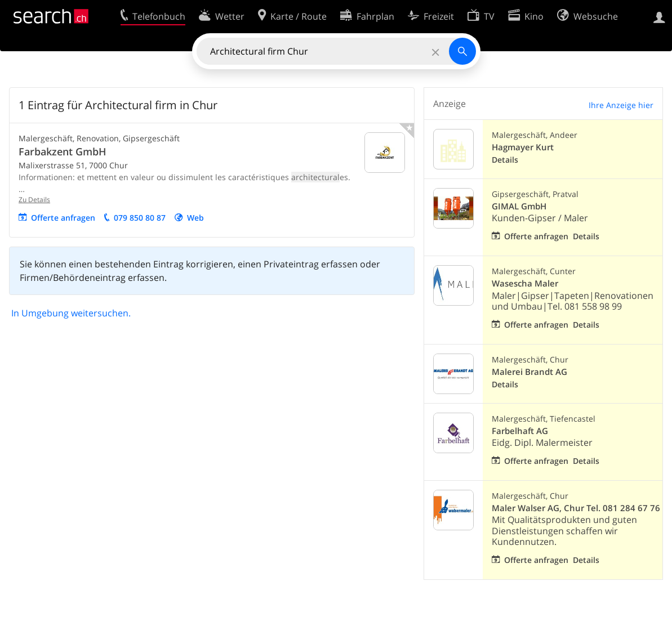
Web (195, 218)
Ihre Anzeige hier (621, 105)
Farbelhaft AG (520, 431)
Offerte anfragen (63, 218)
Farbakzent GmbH (63, 151)
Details (505, 160)
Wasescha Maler (525, 283)
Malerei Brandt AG (529, 372)
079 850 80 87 (140, 218)
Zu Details (34, 200)
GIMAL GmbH (519, 206)
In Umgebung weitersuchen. (71, 313)
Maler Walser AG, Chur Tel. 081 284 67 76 (576, 508)
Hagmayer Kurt (523, 147)
